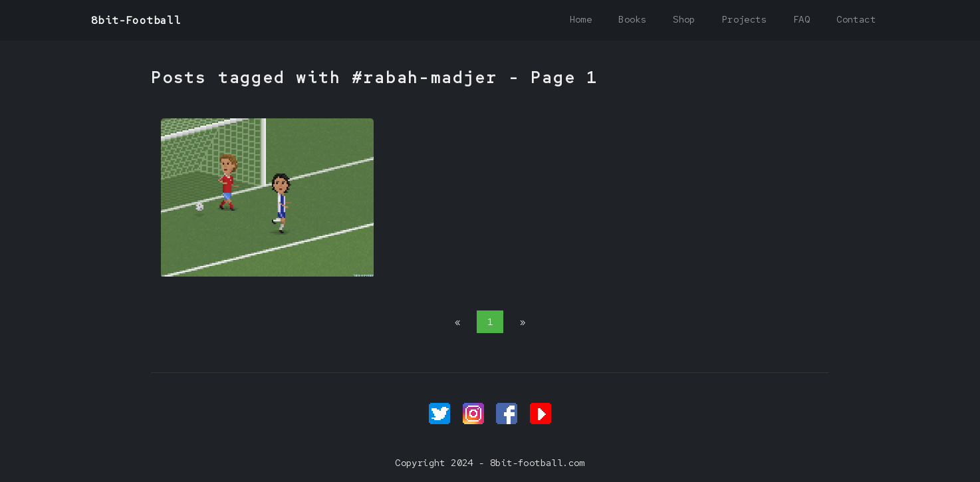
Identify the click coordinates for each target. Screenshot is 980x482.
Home (581, 19)
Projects (744, 19)
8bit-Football (136, 20)
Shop (684, 19)
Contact (856, 19)
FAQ (801, 19)
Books (632, 19)
